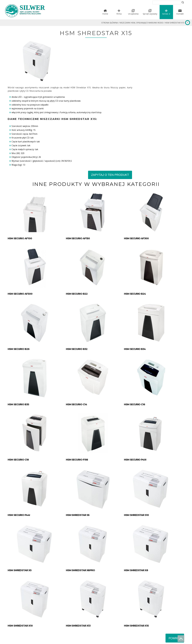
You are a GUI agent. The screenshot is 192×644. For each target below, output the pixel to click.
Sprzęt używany (150, 14)
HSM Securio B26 (19, 311)
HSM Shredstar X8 (140, 538)
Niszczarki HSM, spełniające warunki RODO (141, 23)
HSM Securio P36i (79, 424)
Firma (119, 14)
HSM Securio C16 (139, 367)
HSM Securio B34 (139, 311)
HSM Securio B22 (79, 254)
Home (105, 14)
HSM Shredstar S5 (80, 481)
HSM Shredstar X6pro (82, 538)
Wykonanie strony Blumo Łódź (20, 641)
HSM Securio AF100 (20, 197)
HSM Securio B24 (139, 254)
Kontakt (180, 14)
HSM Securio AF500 (20, 254)
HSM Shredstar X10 (20, 595)
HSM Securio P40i (139, 424)
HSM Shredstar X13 (80, 595)
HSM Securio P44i (19, 481)
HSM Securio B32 (79, 311)
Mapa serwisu (105, 616)
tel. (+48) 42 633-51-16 (112, 628)
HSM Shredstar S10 (141, 481)
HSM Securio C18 (18, 424)
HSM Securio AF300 (141, 197)
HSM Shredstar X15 (175, 23)
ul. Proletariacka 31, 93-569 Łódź (117, 625)
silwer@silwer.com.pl (111, 631)
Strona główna (110, 23)
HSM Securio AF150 (80, 197)
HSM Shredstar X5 (20, 538)
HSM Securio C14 (78, 367)
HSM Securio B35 (18, 367)
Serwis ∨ (166, 14)
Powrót (175, 607)
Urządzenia (133, 14)
